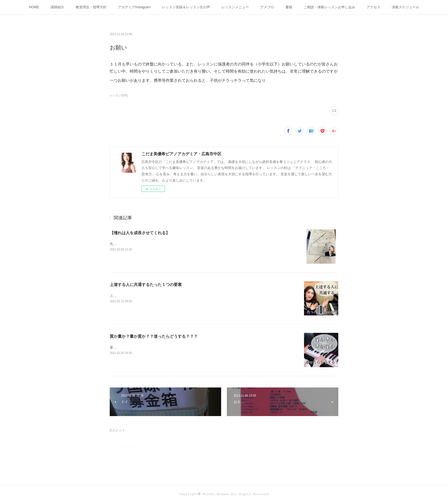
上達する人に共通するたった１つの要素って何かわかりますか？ (159, 296)
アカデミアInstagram (134, 7)
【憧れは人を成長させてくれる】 (140, 233)
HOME (34, 7)
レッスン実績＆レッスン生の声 (186, 7)
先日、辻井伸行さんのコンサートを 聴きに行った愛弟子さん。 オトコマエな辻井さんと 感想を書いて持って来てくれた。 (202, 244)
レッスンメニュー (235, 7)
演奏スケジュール (405, 7)
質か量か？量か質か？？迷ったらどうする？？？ (154, 336)
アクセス (373, 7)
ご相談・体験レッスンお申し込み (329, 7)
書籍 (289, 7)
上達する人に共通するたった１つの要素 (146, 285)
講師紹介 (57, 7)
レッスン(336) (119, 95)
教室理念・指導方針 (91, 7)
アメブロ (267, 7)
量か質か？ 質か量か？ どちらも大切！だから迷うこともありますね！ (163, 347)
